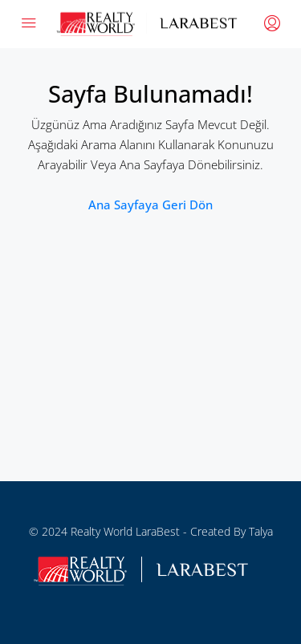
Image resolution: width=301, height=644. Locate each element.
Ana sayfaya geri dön (150, 205)
